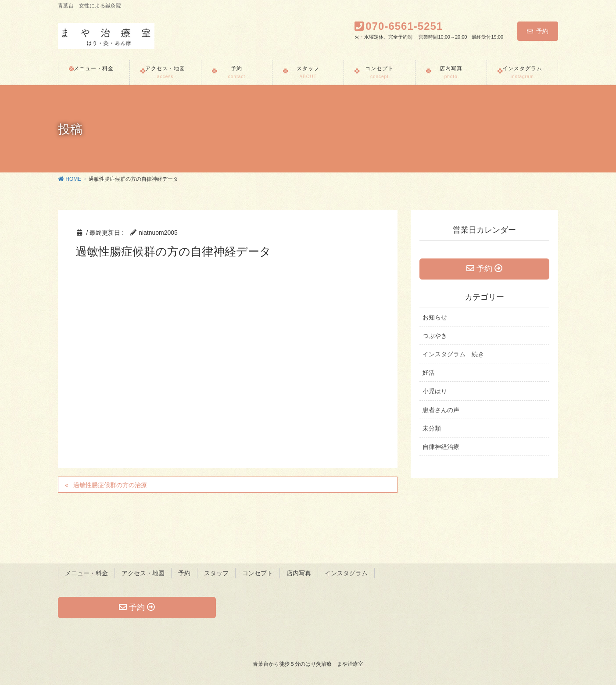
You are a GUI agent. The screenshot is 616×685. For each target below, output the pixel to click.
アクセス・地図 (143, 573)
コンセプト (258, 573)
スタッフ (216, 573)
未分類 (432, 428)
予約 (538, 31)
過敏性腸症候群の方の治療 (110, 485)
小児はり (435, 391)
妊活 (429, 373)
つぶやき (435, 336)
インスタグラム (346, 573)
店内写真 (299, 573)
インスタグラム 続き (453, 355)
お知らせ (435, 317)
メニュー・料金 (86, 573)
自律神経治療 (441, 447)
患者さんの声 (441, 410)
